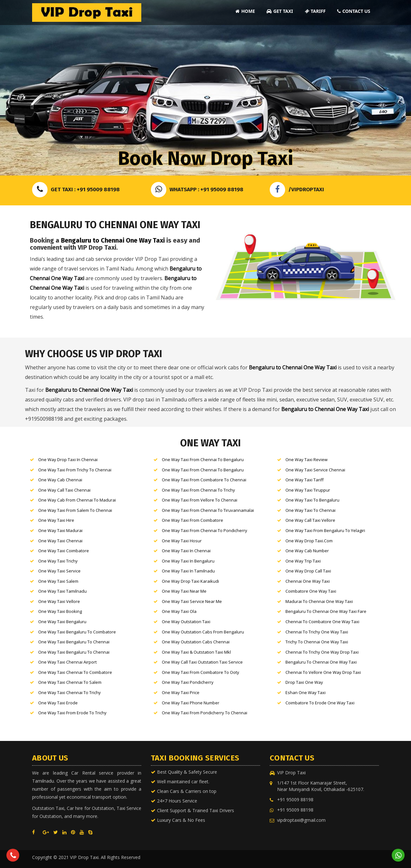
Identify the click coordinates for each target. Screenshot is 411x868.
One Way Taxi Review (306, 460)
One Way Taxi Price (180, 692)
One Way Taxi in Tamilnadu (188, 571)
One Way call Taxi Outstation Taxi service (202, 662)
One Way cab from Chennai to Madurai (77, 500)
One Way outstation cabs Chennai (195, 642)
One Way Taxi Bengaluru (62, 622)
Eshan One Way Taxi (305, 692)
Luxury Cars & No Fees (181, 820)
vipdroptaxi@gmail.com (301, 820)
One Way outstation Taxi (186, 622)
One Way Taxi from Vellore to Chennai (199, 500)
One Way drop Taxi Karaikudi (190, 581)
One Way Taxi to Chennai (310, 510)
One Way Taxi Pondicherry (187, 682)
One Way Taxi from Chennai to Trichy (198, 490)
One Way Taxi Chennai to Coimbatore (75, 672)
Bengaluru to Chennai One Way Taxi (113, 240)
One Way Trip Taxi (303, 561)
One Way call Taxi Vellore (310, 520)
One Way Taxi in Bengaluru (188, 561)
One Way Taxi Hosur (181, 541)
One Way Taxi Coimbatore (63, 551)
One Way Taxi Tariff (304, 480)
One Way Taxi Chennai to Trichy (69, 692)
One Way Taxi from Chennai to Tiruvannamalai (207, 510)
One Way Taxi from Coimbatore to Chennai (204, 480)
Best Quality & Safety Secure (187, 772)
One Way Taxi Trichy (57, 561)
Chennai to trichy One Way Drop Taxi (322, 652)
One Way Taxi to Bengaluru (312, 500)
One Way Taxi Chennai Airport (67, 662)
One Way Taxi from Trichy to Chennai (74, 470)
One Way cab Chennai (60, 480)
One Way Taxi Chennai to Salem (69, 682)
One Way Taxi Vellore (59, 601)
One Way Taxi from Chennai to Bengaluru (202, 460)
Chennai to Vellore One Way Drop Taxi (323, 672)
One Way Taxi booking (60, 611)
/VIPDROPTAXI (297, 189)
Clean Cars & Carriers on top (187, 791)
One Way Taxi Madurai (60, 530)
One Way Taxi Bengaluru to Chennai (73, 642)
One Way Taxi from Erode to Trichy (72, 713)
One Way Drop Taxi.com (309, 541)
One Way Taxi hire (56, 520)
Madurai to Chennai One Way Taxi (319, 601)
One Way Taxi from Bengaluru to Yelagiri (325, 530)
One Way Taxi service (59, 571)
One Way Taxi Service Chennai (315, 470)
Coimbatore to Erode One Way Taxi (319, 703)
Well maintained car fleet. (183, 782)
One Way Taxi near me (184, 591)
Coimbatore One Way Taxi (310, 591)
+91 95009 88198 (295, 799)
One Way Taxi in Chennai (186, 551)
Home (245, 11)
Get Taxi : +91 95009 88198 (76, 189)
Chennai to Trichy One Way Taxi (316, 632)
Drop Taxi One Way (304, 682)
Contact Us (354, 11)
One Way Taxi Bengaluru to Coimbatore (77, 632)
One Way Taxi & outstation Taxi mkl (196, 652)
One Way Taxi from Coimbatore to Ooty (200, 672)
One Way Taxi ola (179, 611)
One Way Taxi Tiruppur (307, 490)
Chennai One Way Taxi (307, 581)
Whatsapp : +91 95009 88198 (197, 189)
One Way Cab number (307, 551)
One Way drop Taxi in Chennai (67, 460)
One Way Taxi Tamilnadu (62, 591)
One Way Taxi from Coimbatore (192, 520)
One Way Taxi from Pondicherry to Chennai (204, 713)
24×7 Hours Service (177, 801)
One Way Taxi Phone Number (190, 703)
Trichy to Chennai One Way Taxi (316, 642)
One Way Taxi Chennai (60, 541)
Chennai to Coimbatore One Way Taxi (322, 622)
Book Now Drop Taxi (205, 159)
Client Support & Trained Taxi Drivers (196, 810)
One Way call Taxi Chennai (64, 490)
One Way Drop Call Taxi (308, 571)
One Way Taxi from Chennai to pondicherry (204, 530)
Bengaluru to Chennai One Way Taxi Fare (325, 611)
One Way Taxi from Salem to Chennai (75, 510)
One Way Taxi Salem (58, 581)
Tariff (315, 11)
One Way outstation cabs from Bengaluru (202, 632)
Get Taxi (280, 11)
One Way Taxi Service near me (191, 601)
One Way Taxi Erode (57, 703)
